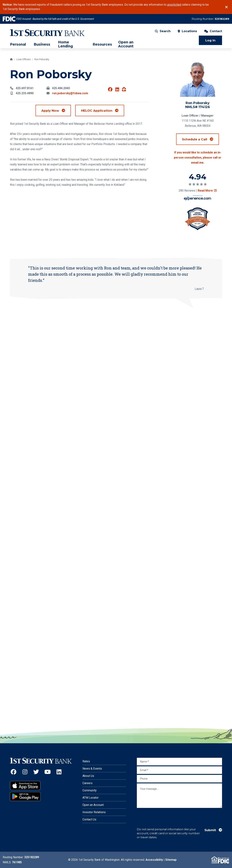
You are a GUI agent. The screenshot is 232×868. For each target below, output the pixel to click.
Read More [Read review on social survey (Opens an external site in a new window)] (207, 191)
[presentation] (164, 816)
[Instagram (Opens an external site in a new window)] (25, 772)
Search (163, 31)
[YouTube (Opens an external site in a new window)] (48, 772)
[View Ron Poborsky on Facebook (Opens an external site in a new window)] (110, 90)
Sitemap (171, 860)
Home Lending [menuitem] (65, 44)
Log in (210, 40)
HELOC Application (103, 110)
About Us (88, 776)
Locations (187, 31)
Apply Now (50, 111)
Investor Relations (94, 812)
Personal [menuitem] (18, 44)
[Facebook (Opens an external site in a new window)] (14, 772)
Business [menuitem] (42, 44)
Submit (210, 830)
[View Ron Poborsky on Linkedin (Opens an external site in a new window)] (117, 90)
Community (90, 790)
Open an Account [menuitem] (126, 44)
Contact (213, 31)
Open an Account (93, 805)
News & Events (92, 769)
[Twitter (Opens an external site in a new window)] (36, 772)
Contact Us (89, 819)
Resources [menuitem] (102, 44)
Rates (86, 761)
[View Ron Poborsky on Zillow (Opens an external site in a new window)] (124, 90)
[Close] (226, 7)
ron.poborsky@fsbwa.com (70, 93)
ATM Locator (91, 798)
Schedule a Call (200, 139)
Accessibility (154, 860)
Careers (87, 783)
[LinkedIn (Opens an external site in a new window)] (59, 772)
